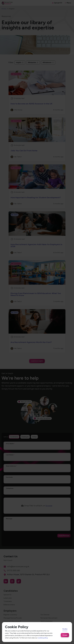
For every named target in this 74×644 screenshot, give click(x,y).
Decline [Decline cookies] (65, 629)
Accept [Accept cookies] (65, 635)
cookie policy (43, 638)
